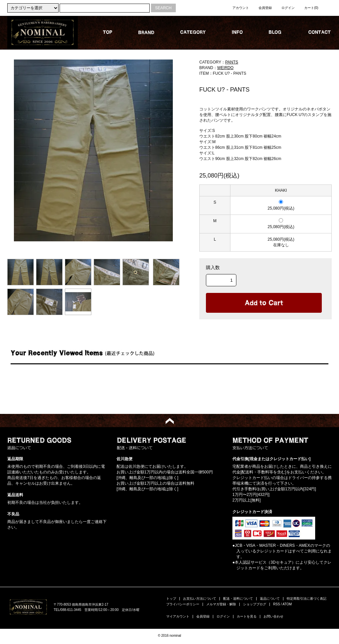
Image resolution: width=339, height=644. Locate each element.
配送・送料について (238, 599)
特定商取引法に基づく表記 (307, 599)
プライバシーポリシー (183, 604)
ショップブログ (255, 604)
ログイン (288, 8)
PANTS (232, 62)
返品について (270, 599)
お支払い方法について (200, 599)
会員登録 (265, 8)
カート (311, 8)
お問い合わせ (273, 616)
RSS (277, 604)
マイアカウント (178, 616)
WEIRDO (225, 68)
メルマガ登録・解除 (221, 604)
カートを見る (247, 616)
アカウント (241, 8)
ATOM (287, 604)
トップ (171, 599)
